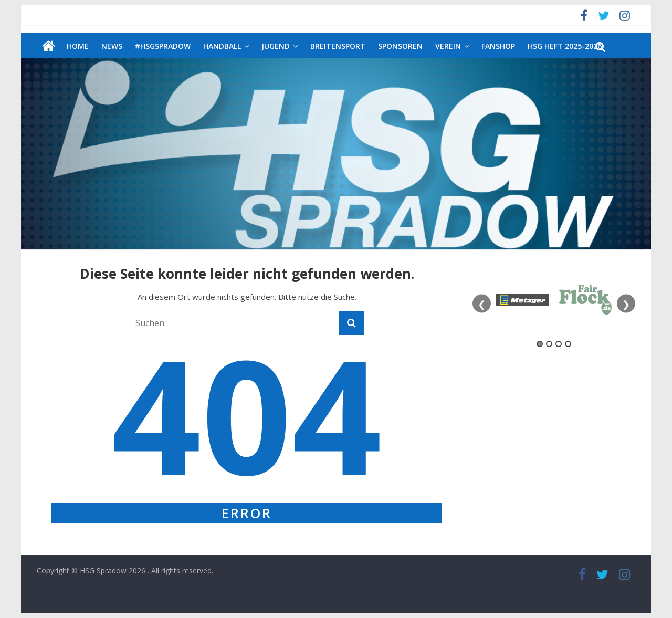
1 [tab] (540, 344)
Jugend (276, 46)
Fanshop (498, 46)
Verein (448, 46)
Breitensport (338, 46)
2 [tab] (549, 344)
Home (78, 46)
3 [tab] (559, 344)
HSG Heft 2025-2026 (565, 46)
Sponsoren (400, 46)
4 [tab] (568, 344)
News (112, 46)
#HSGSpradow (163, 46)
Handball (222, 46)
